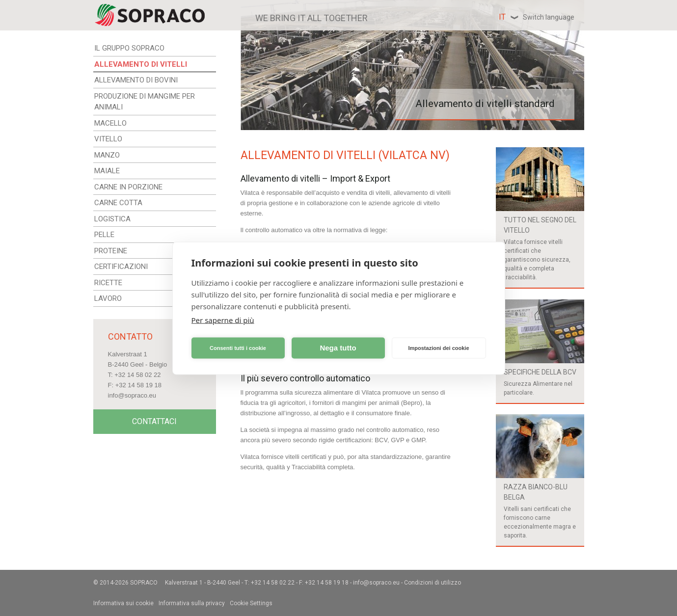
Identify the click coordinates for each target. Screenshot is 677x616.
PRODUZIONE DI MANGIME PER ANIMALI (145, 102)
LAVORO (108, 298)
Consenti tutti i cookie (238, 348)
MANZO (107, 155)
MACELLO (110, 123)
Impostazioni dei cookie (438, 348)
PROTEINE (111, 251)
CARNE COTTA (118, 203)
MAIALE (107, 171)
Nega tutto (338, 348)
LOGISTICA (112, 219)
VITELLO (108, 139)
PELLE (104, 235)
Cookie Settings (251, 603)
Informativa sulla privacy (192, 603)
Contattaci (154, 421)
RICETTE (108, 283)
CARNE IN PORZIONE (128, 187)
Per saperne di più (223, 320)
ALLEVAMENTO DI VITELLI (141, 64)
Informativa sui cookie (123, 603)
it (537, 17)
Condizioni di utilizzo (433, 583)
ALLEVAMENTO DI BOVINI (136, 80)
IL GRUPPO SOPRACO (129, 48)
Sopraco (144, 583)
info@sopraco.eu (132, 395)
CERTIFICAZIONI (121, 267)
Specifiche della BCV (540, 372)
